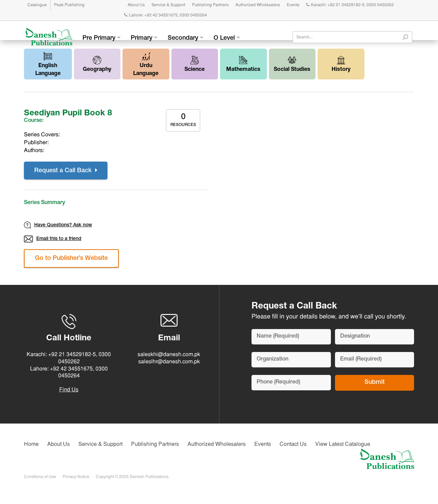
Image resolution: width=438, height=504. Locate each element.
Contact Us (293, 444)
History (341, 64)
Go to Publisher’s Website (71, 259)
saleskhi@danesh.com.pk (169, 355)
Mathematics (243, 64)
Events (293, 5)
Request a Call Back (66, 171)
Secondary (185, 38)
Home (31, 444)
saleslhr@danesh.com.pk (169, 362)
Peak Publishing (69, 5)
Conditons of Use (40, 477)
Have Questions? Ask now (58, 225)
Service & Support (168, 5)
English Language (48, 64)
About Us (136, 5)
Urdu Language (146, 64)
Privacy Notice (76, 477)
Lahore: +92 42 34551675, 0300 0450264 (166, 15)
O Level (227, 38)
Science (195, 64)
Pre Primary (101, 38)
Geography (97, 64)
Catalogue (37, 5)
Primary (144, 38)
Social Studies (292, 64)
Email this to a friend (53, 239)
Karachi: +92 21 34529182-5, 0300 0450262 (350, 5)
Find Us (69, 390)
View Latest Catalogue (343, 444)
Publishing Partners (210, 5)
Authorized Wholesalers (258, 5)
